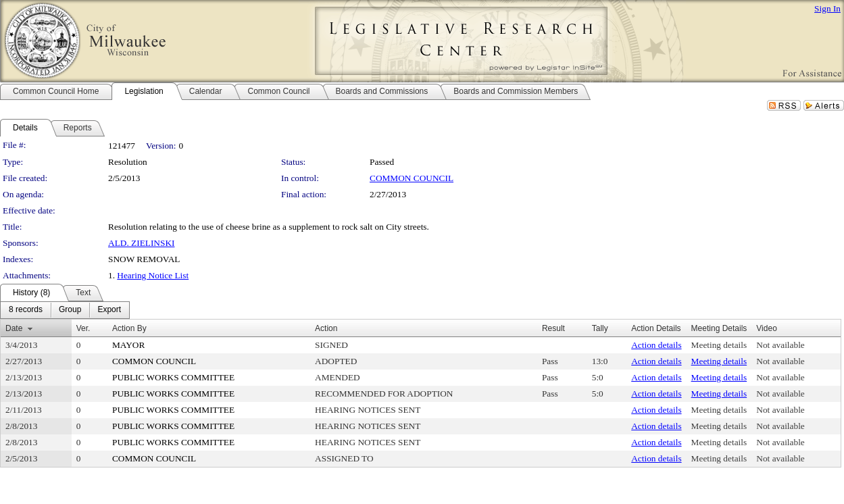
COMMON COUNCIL (412, 178)
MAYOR (128, 345)
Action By (129, 328)
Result (553, 328)
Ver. (83, 328)
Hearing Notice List (153, 275)
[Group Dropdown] (70, 310)
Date (14, 328)
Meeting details (719, 345)
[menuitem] (26, 310)
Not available (780, 345)
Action (326, 328)
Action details (656, 345)
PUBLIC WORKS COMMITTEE (173, 377)
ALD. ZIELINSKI (141, 243)
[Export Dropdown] (109, 310)
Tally (600, 328)
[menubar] (65, 310)
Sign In (827, 8)
